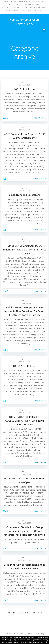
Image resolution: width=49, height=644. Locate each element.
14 (34, 613)
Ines (26, 82)
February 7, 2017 (24, 85)
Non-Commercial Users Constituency (25, 22)
